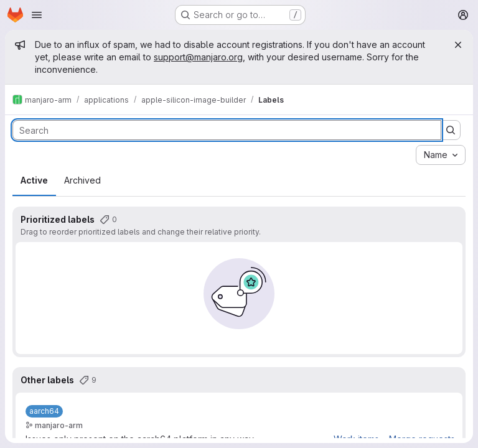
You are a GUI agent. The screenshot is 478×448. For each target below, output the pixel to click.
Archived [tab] (82, 180)
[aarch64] (44, 411)
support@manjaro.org (198, 57)
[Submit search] (451, 130)
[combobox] (441, 155)
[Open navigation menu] (37, 15)
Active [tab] (34, 180)
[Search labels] (227, 130)
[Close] (458, 45)
